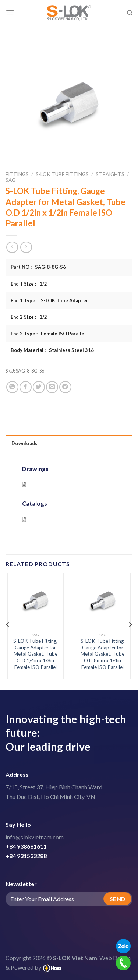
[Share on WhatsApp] (12, 387)
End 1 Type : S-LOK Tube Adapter (49, 300)
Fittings (17, 174)
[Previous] (8, 625)
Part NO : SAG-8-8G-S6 (38, 267)
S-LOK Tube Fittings (62, 174)
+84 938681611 (26, 846)
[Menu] (10, 13)
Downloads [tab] (24, 443)
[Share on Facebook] (26, 387)
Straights (110, 174)
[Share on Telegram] (65, 387)
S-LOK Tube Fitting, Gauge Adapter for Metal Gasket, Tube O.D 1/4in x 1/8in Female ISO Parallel (35, 654)
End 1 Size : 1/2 (29, 284)
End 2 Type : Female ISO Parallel (48, 334)
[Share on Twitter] (39, 387)
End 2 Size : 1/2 (29, 317)
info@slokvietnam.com (35, 837)
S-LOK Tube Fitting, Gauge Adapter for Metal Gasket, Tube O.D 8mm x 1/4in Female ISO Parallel (103, 654)
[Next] (130, 625)
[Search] (130, 13)
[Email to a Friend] (52, 387)
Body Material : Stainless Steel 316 (52, 350)
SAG (10, 180)
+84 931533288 (26, 856)
